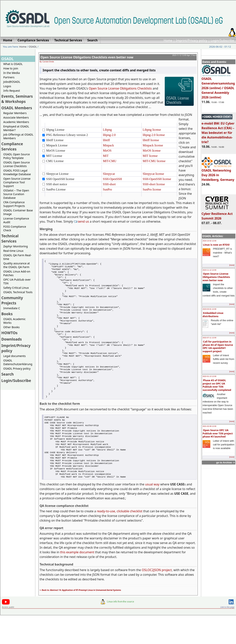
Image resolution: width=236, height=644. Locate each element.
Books (7, 314)
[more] (232, 265)
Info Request (12, 91)
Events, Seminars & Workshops (17, 99)
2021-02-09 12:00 (209, 426)
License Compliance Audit (16, 220)
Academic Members (16, 122)
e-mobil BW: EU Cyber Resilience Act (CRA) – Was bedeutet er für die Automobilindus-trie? (218, 131)
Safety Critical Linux (16, 288)
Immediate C (12, 308)
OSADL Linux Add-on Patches (17, 273)
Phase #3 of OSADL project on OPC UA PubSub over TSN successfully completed (217, 385)
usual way (152, 513)
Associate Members (16, 117)
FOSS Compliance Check (15, 228)
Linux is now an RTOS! (216, 245)
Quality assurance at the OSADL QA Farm (17, 265)
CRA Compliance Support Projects (14, 204)
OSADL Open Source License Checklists (17, 164)
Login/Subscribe (222, 40)
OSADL (33, 47)
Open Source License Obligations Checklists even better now (216, 277)
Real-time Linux (13, 251)
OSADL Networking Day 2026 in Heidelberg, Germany (218, 173)
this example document (77, 581)
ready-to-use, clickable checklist (120, 540)
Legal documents (14, 356)
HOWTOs (9, 333)
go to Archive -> (225, 463)
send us (82, 221)
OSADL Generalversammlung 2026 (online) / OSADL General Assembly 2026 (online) (218, 86)
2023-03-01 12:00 (209, 309)
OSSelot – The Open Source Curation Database (16, 194)
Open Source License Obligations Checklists (120, 88)
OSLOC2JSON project (157, 599)
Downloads (12, 339)
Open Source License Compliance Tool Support (17, 182)
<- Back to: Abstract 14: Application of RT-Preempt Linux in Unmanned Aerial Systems (80, 619)
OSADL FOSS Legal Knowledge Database (17, 172)
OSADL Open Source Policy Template (17, 156)
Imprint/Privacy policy (192, 40)
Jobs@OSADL (12, 82)
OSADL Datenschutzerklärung (18, 362)
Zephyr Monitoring (16, 246)
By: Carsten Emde (47, 62)
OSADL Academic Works (14, 321)
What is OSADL (13, 64)
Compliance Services (12, 146)
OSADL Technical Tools (18, 292)
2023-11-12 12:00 (209, 270)
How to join (11, 68)
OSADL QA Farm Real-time (17, 257)
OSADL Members (17, 108)
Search (8, 374)
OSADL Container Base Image (18, 212)
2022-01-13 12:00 (209, 376)
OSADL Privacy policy (17, 369)
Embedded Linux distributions (213, 315)
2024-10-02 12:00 (209, 241)
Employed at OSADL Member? (16, 128)
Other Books (11, 327)
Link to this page (227, 636)
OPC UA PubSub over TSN (17, 281)
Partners (9, 77)
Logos (7, 86)
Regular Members (15, 113)
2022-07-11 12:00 (209, 338)
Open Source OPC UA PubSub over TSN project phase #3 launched (218, 433)
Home (168, 40)
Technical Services (10, 238)
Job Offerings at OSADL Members (18, 136)
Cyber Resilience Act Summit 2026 (217, 214)
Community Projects (12, 300)
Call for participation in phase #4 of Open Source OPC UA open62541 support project (218, 346)
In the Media (11, 73)
